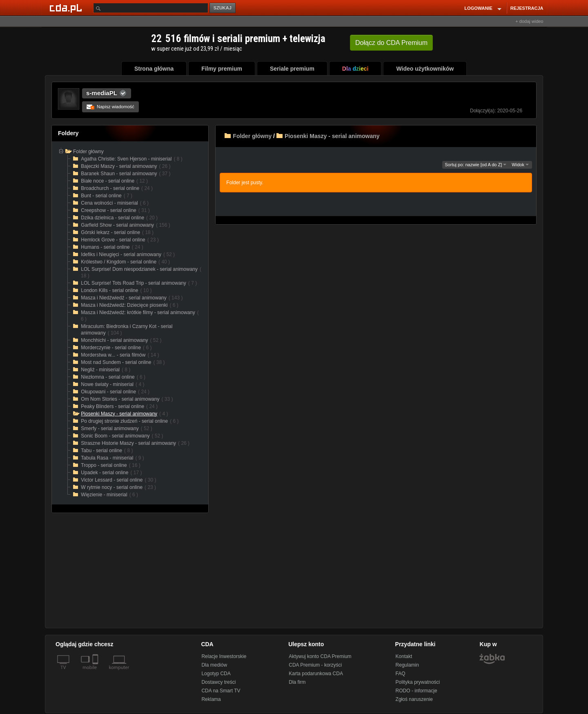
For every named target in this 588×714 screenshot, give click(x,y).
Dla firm (297, 682)
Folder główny (252, 136)
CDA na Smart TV (221, 691)
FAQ (401, 674)
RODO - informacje (416, 691)
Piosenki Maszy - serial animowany (332, 136)
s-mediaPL (102, 93)
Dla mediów (214, 665)
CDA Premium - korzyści (315, 665)
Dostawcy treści (218, 682)
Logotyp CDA (216, 674)
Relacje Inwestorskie (224, 656)
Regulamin (407, 665)
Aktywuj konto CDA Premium (320, 656)
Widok (520, 165)
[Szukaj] (151, 8)
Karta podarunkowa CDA (316, 674)
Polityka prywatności (418, 682)
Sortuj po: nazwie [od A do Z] (476, 165)
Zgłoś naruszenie (414, 699)
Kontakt (404, 656)
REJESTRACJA (527, 8)
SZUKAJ (223, 8)
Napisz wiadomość (110, 107)
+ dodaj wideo (529, 21)
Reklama (211, 699)
